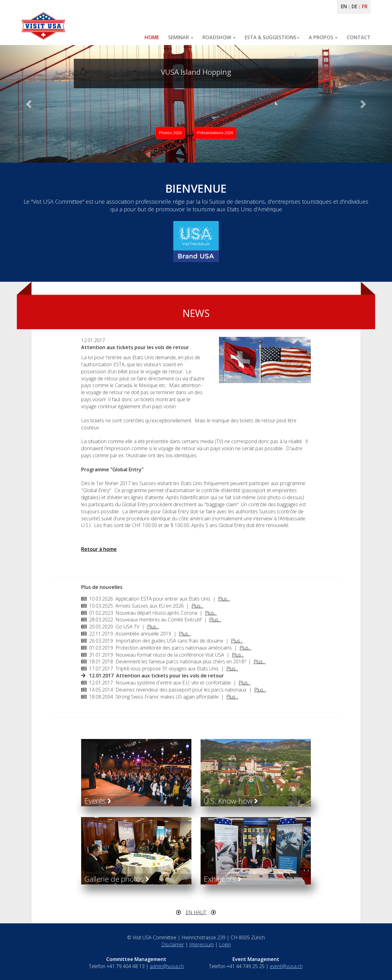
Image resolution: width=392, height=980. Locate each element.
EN (344, 6)
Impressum (202, 944)
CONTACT (359, 37)
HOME (152, 37)
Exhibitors (222, 879)
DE (354, 6)
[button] (29, 104)
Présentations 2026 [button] (215, 133)
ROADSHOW (219, 37)
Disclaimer (173, 944)
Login (225, 944)
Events (98, 801)
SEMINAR (181, 37)
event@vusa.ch (286, 966)
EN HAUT (196, 912)
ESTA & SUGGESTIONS (272, 37)
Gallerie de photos (117, 879)
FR (365, 6)
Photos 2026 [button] (170, 133)
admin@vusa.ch (167, 966)
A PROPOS (323, 37)
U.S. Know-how (231, 801)
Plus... (224, 599)
